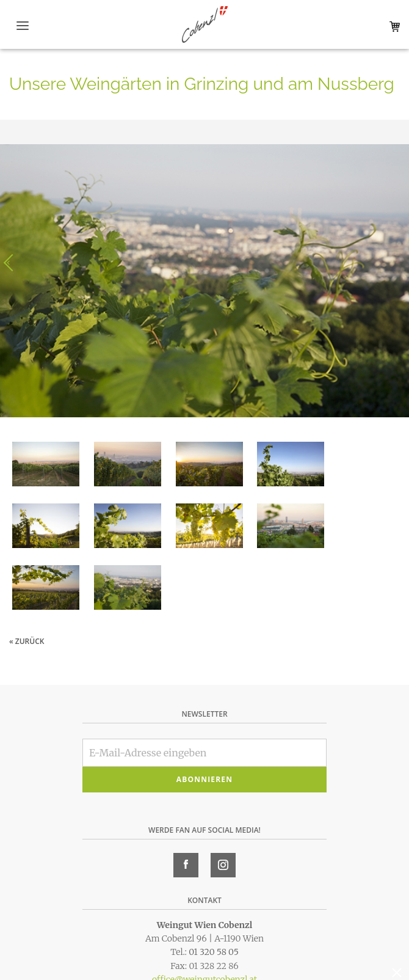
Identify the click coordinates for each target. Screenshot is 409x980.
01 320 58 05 (214, 952)
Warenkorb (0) (392, 27)
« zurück (27, 641)
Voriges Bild (12, 263)
